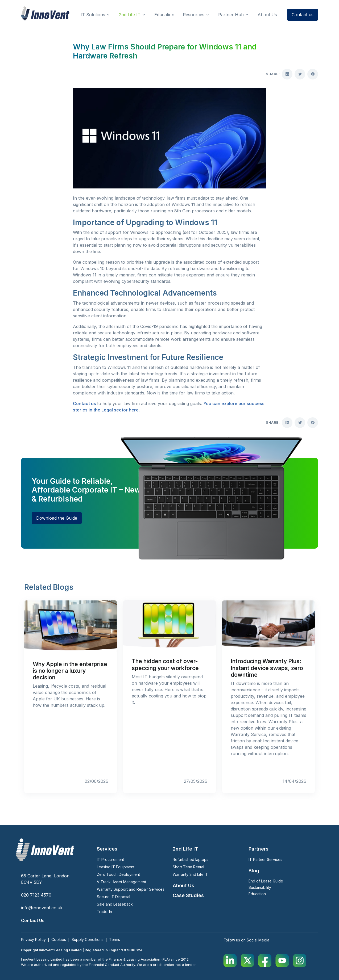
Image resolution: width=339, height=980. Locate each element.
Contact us (303, 15)
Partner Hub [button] (231, 15)
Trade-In (104, 912)
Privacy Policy (33, 939)
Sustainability (260, 887)
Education (257, 894)
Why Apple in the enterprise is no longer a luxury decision (70, 671)
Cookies (59, 939)
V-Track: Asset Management (121, 882)
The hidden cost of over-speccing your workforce (165, 664)
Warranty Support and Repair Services (131, 889)
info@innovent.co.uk (42, 908)
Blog (254, 871)
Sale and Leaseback (115, 904)
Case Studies (188, 895)
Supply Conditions (88, 939)
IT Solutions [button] (93, 15)
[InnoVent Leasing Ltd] (45, 13)
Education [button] (164, 15)
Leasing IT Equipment (116, 867)
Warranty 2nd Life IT (190, 874)
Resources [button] (194, 15)
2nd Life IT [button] (130, 15)
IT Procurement (110, 859)
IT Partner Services (265, 859)
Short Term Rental (188, 867)
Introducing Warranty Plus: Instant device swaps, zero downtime (267, 668)
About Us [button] (267, 15)
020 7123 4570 (36, 895)
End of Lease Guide (266, 881)
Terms (115, 939)
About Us (183, 886)
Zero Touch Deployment (118, 874)
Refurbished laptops (191, 859)
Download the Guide (57, 518)
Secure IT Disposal (113, 897)
